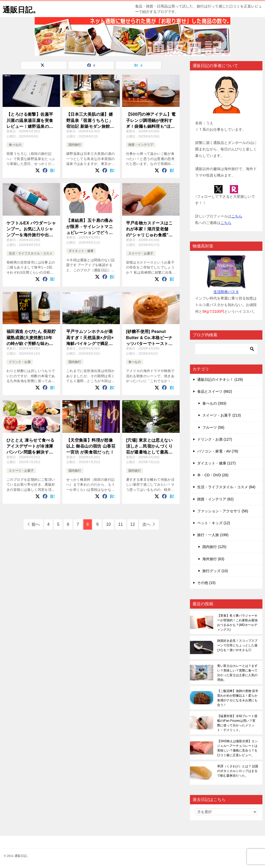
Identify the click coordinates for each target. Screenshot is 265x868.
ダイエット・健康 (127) (216, 463)
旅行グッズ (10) (215, 571)
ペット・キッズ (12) (214, 523)
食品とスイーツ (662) (215, 391)
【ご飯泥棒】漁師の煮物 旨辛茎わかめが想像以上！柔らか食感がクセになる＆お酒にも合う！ (238, 698)
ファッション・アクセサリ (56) (223, 511)
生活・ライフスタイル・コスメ (31, 253)
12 (133, 524)
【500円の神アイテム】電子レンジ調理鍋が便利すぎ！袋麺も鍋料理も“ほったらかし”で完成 (151, 120)
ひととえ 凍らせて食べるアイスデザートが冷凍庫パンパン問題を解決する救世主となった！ (30, 446)
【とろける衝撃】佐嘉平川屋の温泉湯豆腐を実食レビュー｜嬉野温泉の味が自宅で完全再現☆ (30, 120)
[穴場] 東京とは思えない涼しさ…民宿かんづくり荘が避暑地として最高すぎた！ (149, 446)
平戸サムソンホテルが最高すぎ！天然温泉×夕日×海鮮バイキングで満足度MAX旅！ (90, 337)
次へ (146, 524)
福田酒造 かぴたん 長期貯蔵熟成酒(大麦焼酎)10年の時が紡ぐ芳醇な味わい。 (31, 337)
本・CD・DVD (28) (213, 475)
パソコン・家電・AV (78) (218, 451)
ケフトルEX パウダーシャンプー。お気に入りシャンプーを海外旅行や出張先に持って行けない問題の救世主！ (31, 229)
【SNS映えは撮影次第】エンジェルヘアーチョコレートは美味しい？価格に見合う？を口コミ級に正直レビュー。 (237, 748)
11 (121, 524)
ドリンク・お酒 (20, 362)
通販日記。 (22, 9)
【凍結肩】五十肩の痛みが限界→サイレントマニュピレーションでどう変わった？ (90, 226)
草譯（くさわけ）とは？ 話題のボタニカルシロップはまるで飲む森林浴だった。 (238, 771)
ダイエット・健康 (81, 251)
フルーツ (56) (213, 427)
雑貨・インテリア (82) (215, 499)
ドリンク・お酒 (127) (215, 439)
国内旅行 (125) (214, 547)
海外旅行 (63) (213, 559)
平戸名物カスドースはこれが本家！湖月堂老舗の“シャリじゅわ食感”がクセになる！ (149, 229)
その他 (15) (206, 583)
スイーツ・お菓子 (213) (222, 415)
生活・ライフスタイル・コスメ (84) (226, 487)
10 (108, 524)
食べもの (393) (214, 403)
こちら (237, 216)
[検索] (226, 349)
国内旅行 (75, 145)
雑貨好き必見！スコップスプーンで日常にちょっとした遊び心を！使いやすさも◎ (237, 645)
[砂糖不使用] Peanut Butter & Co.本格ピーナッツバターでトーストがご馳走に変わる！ (149, 337)
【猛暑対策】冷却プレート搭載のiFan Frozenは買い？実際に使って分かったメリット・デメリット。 (237, 723)
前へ (36, 524)
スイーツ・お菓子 (141, 253)
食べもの (15, 145)
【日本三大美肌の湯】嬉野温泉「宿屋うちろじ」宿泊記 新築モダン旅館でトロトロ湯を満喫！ (90, 120)
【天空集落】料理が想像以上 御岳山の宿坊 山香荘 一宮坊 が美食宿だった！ (91, 446)
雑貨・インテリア (141, 145)
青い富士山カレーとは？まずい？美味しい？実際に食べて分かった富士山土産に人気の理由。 (237, 673)
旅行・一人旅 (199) (213, 535)
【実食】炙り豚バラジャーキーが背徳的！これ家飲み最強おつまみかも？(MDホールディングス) (237, 623)
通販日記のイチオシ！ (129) (220, 380)
